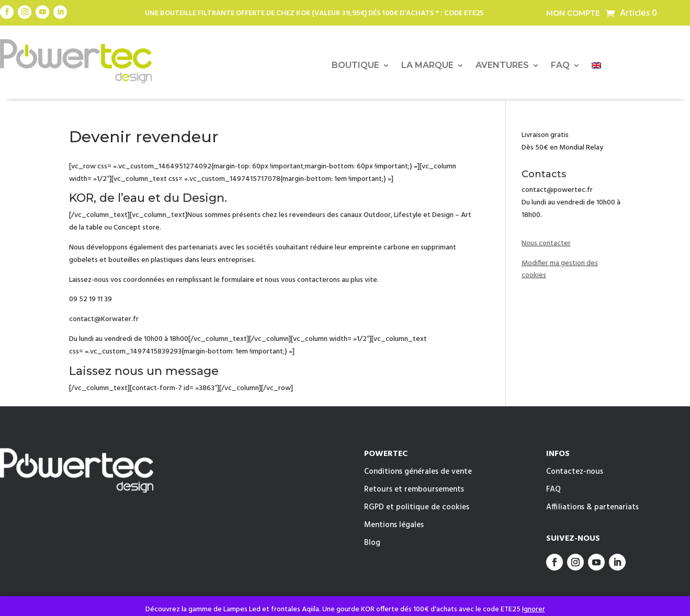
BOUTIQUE (355, 66)
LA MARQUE (427, 66)
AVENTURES (502, 66)
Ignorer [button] (534, 609)
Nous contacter (546, 243)
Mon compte (573, 14)
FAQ (560, 66)
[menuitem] (596, 67)
